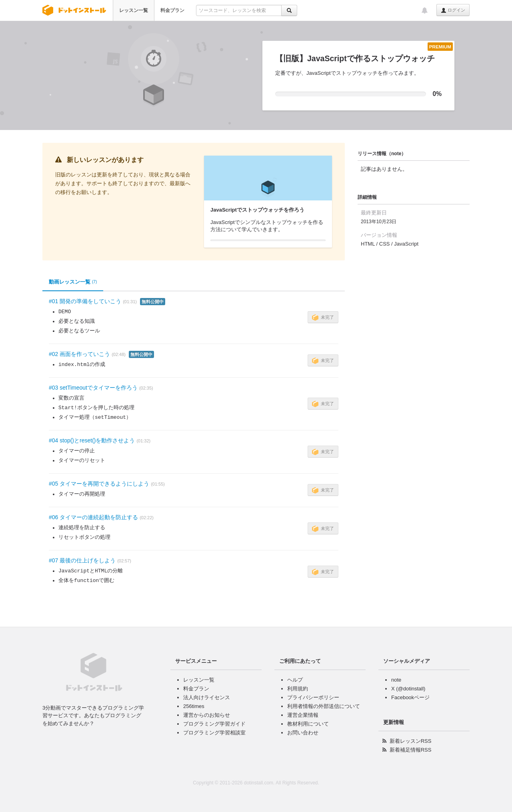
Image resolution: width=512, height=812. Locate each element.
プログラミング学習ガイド (214, 724)
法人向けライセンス (207, 697)
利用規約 (298, 689)
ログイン (453, 10)
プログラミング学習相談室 (214, 733)
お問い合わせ (303, 733)
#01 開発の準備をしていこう (85, 301)
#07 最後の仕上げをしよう (82, 560)
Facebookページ (410, 697)
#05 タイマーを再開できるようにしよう (99, 484)
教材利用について (308, 724)
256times (194, 706)
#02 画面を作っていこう (79, 354)
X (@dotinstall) (408, 689)
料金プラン (172, 10)
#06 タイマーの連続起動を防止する (93, 517)
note (396, 680)
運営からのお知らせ (207, 715)
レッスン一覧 (134, 10)
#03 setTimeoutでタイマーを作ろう (93, 388)
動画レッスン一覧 (73, 282)
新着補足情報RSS (411, 750)
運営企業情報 (303, 715)
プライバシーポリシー (313, 697)
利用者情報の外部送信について (324, 706)
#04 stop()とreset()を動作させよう (92, 440)
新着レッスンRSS (411, 741)
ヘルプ (295, 680)
